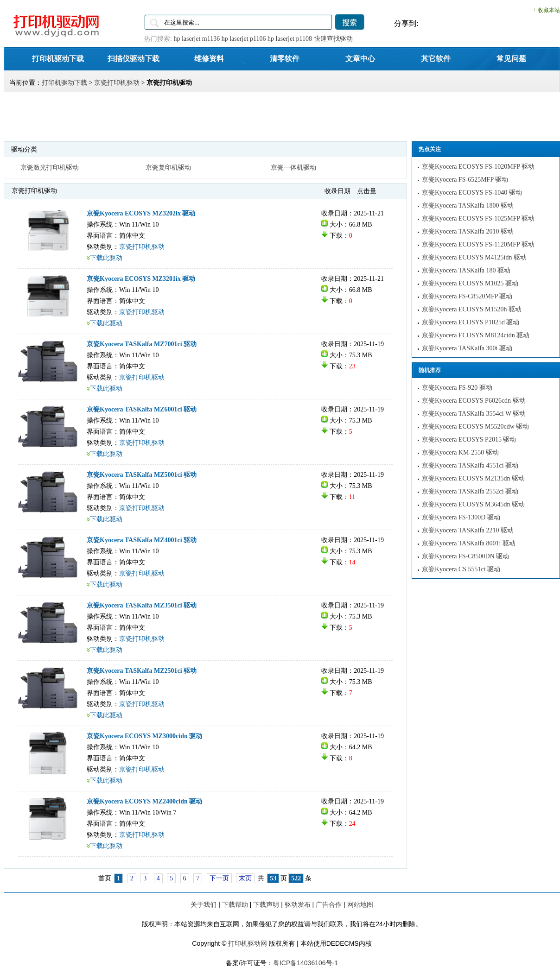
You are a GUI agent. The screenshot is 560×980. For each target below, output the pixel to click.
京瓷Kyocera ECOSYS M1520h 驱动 (472, 309)
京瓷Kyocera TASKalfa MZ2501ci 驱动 (142, 671)
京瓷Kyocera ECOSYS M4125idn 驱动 (474, 257)
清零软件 (285, 58)
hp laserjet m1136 (197, 39)
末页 (245, 878)
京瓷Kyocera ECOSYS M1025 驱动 (470, 283)
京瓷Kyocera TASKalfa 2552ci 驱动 (470, 491)
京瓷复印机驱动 (168, 168)
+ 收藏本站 (547, 10)
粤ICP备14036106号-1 (305, 963)
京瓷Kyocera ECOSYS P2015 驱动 (469, 439)
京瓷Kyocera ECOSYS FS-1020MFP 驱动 (478, 167)
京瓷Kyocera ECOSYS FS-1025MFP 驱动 (478, 218)
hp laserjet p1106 (244, 39)
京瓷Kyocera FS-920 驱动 (457, 388)
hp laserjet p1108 (290, 39)
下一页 (219, 878)
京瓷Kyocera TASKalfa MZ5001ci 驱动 (142, 475)
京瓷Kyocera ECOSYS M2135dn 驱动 (473, 478)
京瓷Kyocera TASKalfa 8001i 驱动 (469, 543)
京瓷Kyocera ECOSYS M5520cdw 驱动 (475, 427)
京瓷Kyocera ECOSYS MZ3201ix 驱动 (141, 279)
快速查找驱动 (333, 39)
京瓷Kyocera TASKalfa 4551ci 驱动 (470, 465)
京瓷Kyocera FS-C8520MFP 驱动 (467, 296)
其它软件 (436, 58)
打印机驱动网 (248, 943)
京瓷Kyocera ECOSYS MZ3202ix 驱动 (141, 213)
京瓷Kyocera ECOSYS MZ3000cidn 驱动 (144, 736)
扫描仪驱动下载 (134, 58)
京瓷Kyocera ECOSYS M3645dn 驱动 (473, 504)
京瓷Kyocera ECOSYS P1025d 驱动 (471, 322)
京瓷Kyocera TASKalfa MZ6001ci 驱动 (142, 409)
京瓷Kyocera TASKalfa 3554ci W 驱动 (474, 414)
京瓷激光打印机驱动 (50, 168)
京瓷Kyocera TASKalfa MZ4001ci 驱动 (142, 540)
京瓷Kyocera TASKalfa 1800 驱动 (468, 205)
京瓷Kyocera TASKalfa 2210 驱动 (468, 530)
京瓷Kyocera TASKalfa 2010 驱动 (468, 231)
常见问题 (511, 58)
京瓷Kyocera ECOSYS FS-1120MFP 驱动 (478, 244)
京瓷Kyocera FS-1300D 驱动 (461, 517)
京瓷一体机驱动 (293, 168)
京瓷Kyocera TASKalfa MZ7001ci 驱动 (142, 344)
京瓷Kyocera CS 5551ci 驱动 (461, 569)
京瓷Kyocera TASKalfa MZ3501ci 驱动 (142, 605)
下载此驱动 (106, 258)
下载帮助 (235, 904)
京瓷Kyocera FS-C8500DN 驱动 (465, 556)
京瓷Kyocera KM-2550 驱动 (460, 452)
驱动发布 (298, 904)
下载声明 (266, 904)
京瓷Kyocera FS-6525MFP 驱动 (465, 180)
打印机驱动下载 (58, 58)
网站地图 (360, 904)
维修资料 (209, 58)
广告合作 (329, 904)
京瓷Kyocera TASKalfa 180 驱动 (466, 270)
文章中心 (360, 58)
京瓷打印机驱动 (117, 83)
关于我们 (204, 904)
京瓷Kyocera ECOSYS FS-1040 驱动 (472, 193)
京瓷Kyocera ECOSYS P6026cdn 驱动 (474, 401)
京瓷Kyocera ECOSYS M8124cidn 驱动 (476, 335)
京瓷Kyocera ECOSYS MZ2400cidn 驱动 (144, 801)
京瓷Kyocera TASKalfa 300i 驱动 (467, 348)
